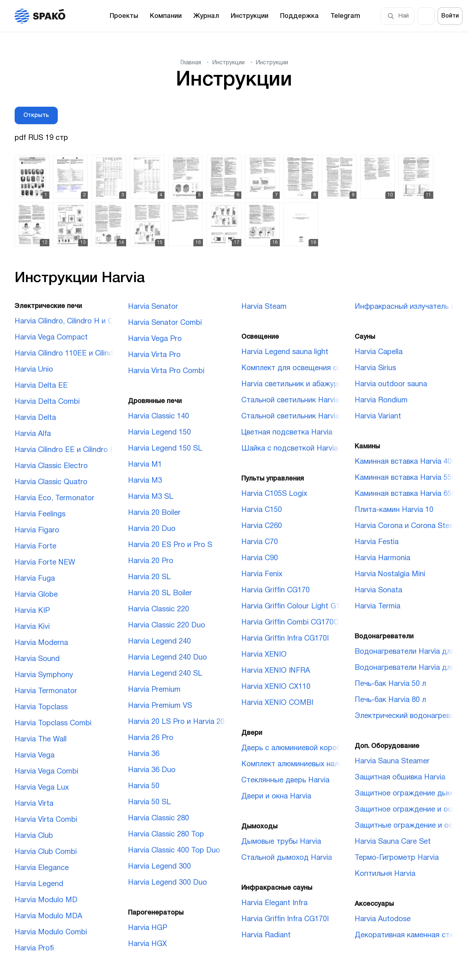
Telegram (345, 16)
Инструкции (250, 16)
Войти (450, 16)
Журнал (206, 16)
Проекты (124, 16)
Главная (191, 63)
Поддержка (299, 16)
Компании (166, 16)
